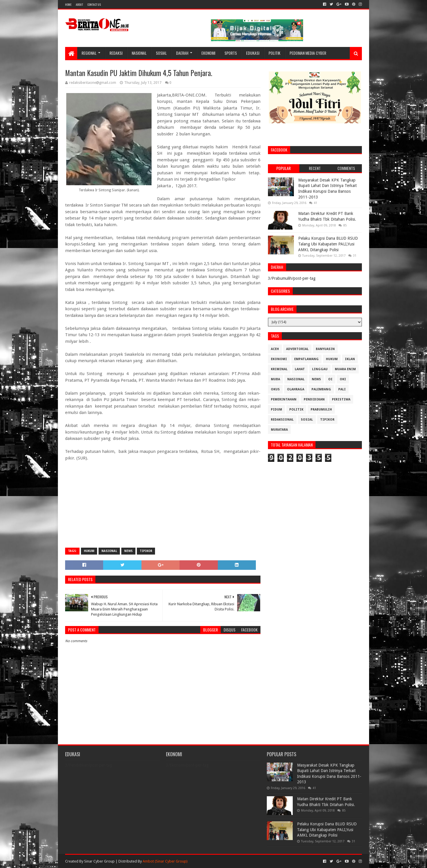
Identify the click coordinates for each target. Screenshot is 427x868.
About (79, 4)
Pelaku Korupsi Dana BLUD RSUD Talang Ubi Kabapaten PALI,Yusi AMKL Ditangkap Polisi (328, 244)
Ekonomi (208, 53)
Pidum (276, 410)
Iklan (350, 359)
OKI (343, 379)
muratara (279, 430)
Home (68, 4)
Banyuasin (325, 349)
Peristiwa (341, 399)
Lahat (300, 369)
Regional (89, 53)
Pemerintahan (284, 399)
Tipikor (146, 551)
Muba (275, 379)
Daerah (182, 53)
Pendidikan (314, 399)
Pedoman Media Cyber (308, 53)
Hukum (89, 551)
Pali (342, 389)
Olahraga (296, 389)
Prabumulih (321, 410)
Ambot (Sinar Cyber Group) (165, 861)
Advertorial (297, 349)
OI (330, 379)
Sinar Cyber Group (99, 861)
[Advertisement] (163, 502)
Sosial (161, 53)
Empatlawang (306, 359)
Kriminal (279, 369)
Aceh (275, 349)
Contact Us (94, 4)
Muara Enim (345, 369)
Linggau (320, 369)
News (128, 551)
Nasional (139, 53)
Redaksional (282, 420)
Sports (231, 53)
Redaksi (116, 53)
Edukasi (253, 53)
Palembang (321, 389)
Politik (274, 53)
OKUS (275, 389)
